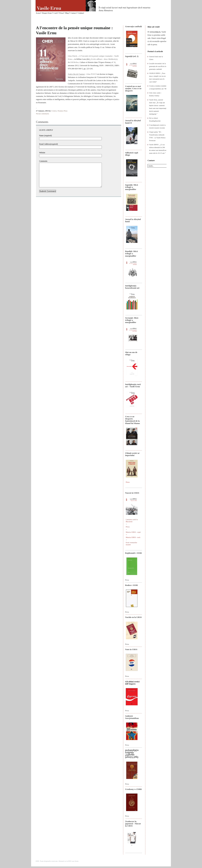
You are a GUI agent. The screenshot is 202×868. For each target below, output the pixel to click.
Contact (73, 13)
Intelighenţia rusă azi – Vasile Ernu (133, 385)
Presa (61, 13)
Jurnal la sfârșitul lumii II (133, 122)
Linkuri (81, 13)
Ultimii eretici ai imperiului (132, 454)
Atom (76, 861)
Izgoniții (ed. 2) (132, 56)
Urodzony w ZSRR (133, 789)
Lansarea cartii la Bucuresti (132, 520)
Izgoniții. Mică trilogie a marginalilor (132, 187)
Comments (43, 161)
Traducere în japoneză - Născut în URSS (133, 824)
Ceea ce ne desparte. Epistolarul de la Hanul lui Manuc (133, 420)
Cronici (54, 111)
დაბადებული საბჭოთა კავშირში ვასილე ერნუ (132, 754)
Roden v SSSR (131, 585)
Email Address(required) (48, 144)
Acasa (38, 13)
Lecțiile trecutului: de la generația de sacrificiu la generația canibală (158, 66)
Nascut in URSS (132, 493)
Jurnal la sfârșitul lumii (133, 220)
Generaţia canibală (134, 26)
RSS (70, 861)
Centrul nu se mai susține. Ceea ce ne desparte (133, 89)
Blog (67, 13)
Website (42, 153)
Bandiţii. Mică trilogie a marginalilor (131, 254)
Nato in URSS (131, 649)
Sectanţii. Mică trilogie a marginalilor (132, 320)
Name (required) (45, 136)
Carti (55, 13)
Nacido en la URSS (133, 617)
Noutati (60, 111)
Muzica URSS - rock (133, 537)
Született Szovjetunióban (132, 717)
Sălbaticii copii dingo (132, 154)
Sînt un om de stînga (131, 353)
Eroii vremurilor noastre (131, 544)
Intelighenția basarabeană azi (132, 287)
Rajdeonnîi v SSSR (133, 553)
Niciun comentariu (42, 114)
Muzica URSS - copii (133, 532)
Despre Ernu (47, 13)
